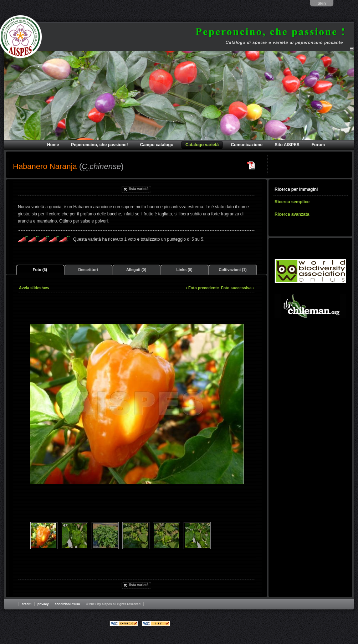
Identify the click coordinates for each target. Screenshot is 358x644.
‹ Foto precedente (202, 288)
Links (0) (184, 270)
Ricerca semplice (292, 202)
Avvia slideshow (34, 288)
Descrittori (88, 270)
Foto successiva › (237, 288)
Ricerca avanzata (292, 214)
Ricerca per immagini (296, 189)
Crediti (27, 604)
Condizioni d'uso (68, 604)
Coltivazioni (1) (232, 270)
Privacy (43, 604)
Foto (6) (40, 270)
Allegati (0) (136, 270)
